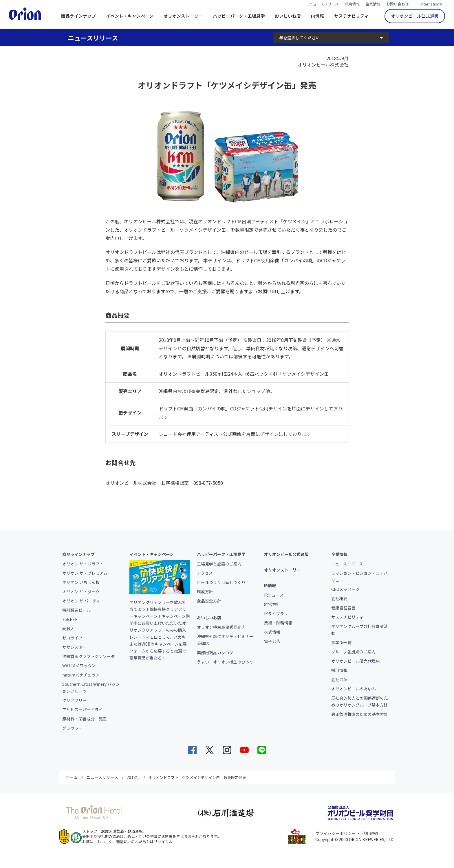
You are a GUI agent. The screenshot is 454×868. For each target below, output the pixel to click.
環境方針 (205, 591)
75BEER (70, 619)
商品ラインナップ (78, 16)
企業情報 (373, 3)
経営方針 (272, 604)
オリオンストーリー (183, 16)
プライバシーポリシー (336, 833)
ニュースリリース (324, 3)
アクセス (205, 573)
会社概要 (339, 598)
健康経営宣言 (343, 608)
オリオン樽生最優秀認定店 (221, 627)
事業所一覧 (341, 642)
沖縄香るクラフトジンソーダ (89, 656)
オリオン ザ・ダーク (81, 591)
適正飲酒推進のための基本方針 (360, 714)
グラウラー (72, 728)
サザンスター (74, 647)
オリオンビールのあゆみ (354, 689)
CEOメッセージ (345, 589)
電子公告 (272, 641)
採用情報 (352, 3)
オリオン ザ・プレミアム (85, 573)
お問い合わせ (398, 3)
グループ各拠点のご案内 (353, 652)
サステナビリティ (351, 16)
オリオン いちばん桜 (81, 582)
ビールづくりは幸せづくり (221, 582)
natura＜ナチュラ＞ (81, 675)
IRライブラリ (276, 613)
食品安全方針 (209, 601)
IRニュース (274, 595)
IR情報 (317, 16)
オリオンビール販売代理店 (356, 661)
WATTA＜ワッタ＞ (79, 666)
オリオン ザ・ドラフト (83, 564)
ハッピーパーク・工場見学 (239, 16)
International (431, 3)
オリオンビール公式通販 (415, 16)
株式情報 (272, 632)
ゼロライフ (72, 638)
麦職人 (68, 629)
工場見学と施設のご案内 (219, 564)
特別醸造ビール (76, 610)
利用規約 (370, 833)
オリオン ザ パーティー (83, 601)
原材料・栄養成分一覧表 (85, 719)
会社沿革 (339, 679)
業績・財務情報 (278, 623)
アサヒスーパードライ (83, 709)
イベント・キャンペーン (130, 16)
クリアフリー (74, 700)
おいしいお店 (288, 16)
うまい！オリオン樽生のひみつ (225, 662)
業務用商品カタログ (215, 653)
